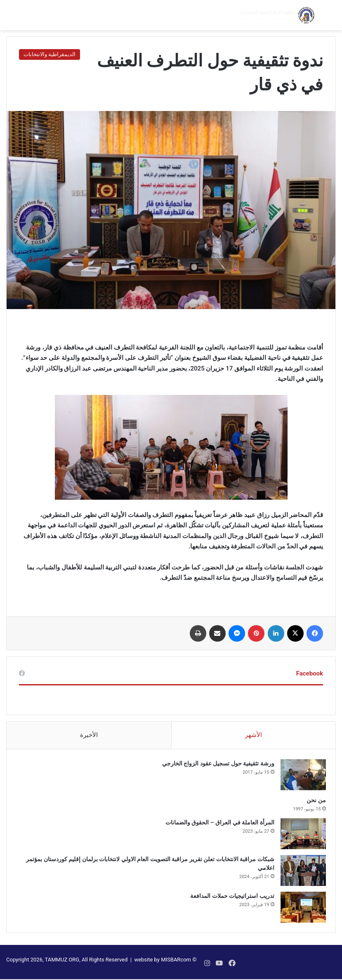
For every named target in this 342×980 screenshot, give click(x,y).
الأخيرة (89, 735)
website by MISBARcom (163, 965)
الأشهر (254, 735)
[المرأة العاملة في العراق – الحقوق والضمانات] (300, 836)
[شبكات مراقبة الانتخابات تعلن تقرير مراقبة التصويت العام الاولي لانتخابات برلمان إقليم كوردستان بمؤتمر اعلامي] (300, 873)
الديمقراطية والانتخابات (50, 54)
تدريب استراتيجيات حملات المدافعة (230, 898)
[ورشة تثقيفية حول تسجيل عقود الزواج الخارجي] (300, 777)
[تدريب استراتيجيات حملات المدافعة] (300, 910)
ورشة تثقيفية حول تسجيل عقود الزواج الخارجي (215, 766)
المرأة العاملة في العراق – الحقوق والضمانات (217, 825)
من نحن (314, 803)
